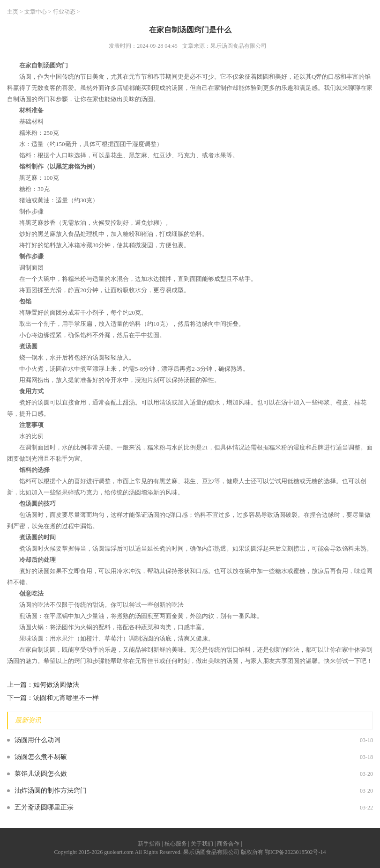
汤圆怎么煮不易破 (41, 757)
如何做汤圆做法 (56, 685)
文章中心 (36, 12)
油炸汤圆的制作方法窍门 (51, 791)
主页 (13, 12)
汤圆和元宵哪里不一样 (66, 698)
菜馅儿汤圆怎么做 (41, 774)
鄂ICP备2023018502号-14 (295, 852)
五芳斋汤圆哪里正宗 (44, 807)
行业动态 (64, 12)
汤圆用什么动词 (37, 740)
